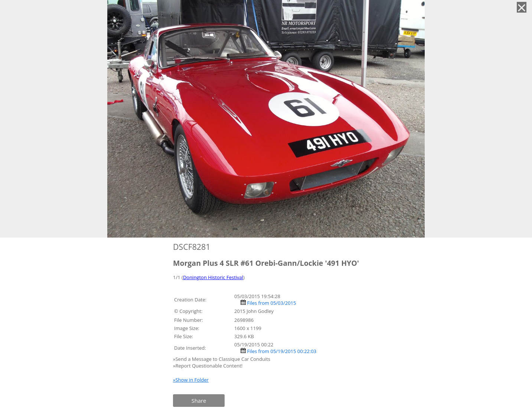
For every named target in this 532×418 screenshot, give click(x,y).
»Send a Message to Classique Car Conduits (222, 359)
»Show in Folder (191, 380)
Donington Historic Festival (213, 277)
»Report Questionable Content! (208, 366)
